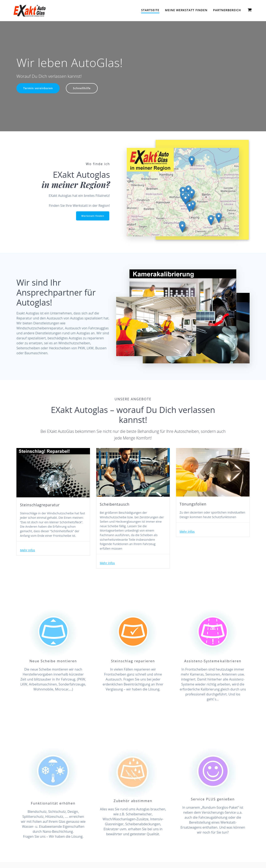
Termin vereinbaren (39, 88)
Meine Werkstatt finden (186, 10)
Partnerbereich (227, 10)
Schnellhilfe (84, 88)
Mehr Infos (28, 559)
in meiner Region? (76, 185)
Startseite (150, 10)
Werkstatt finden (92, 216)
